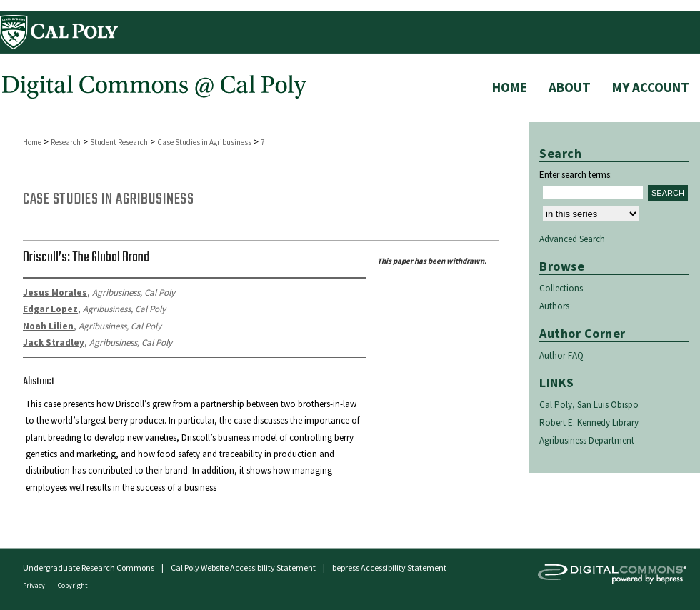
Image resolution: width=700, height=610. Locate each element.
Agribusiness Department (587, 440)
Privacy (35, 585)
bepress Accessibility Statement (389, 567)
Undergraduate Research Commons (89, 567)
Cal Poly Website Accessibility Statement (243, 567)
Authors (554, 306)
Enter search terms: (576, 175)
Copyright (73, 585)
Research (66, 142)
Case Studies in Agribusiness (204, 142)
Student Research (119, 142)
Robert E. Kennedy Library (589, 422)
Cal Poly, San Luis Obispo (589, 405)
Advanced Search (572, 239)
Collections (561, 288)
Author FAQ (561, 355)
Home (32, 142)
